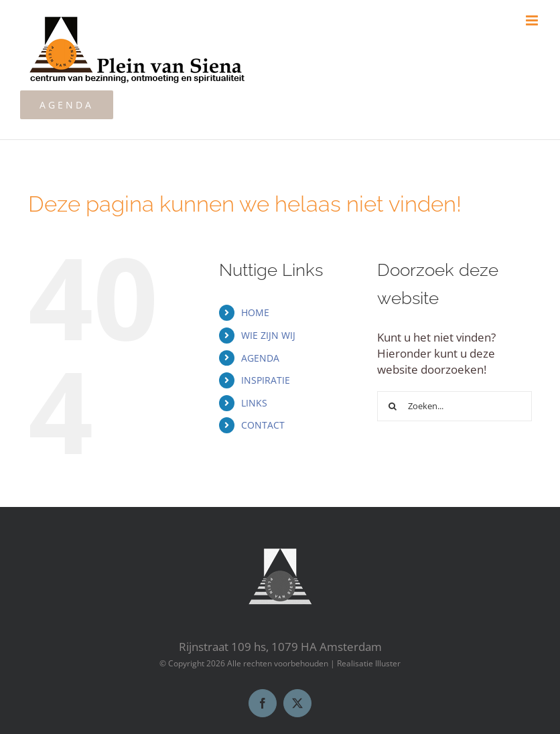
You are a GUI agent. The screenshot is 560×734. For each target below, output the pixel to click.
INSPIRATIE (266, 380)
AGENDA (260, 358)
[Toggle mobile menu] (533, 20)
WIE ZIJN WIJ (268, 335)
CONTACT (263, 425)
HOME (255, 312)
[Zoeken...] (454, 406)
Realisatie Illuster (369, 663)
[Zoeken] (392, 406)
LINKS (254, 403)
